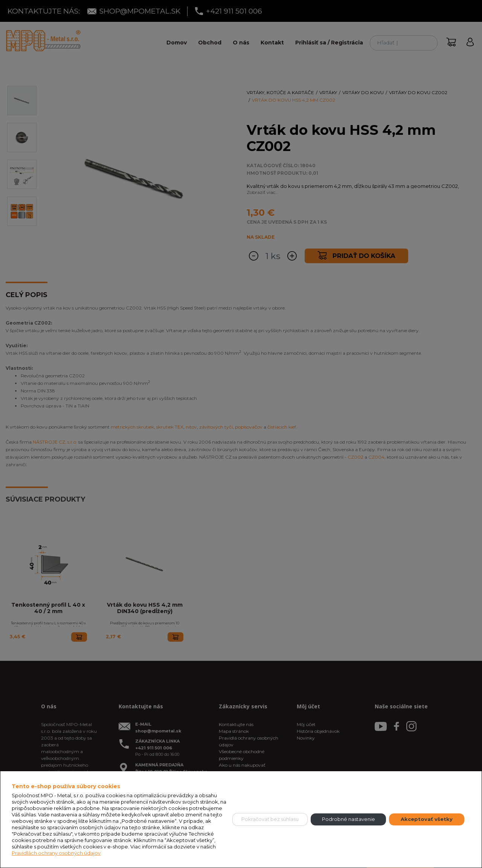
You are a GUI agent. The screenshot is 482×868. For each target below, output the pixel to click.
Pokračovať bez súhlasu (270, 819)
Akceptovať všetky (427, 819)
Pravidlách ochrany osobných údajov (56, 853)
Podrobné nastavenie (349, 819)
